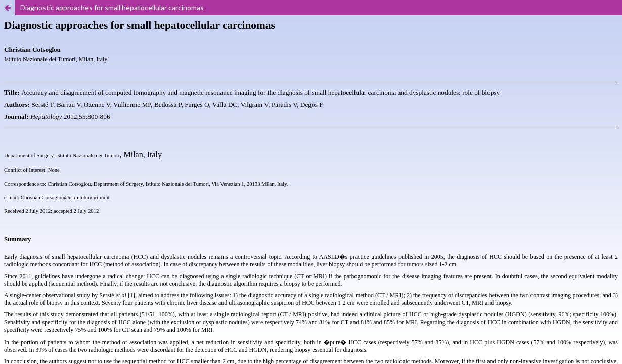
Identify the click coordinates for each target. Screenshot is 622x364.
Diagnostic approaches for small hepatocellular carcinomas (112, 7)
